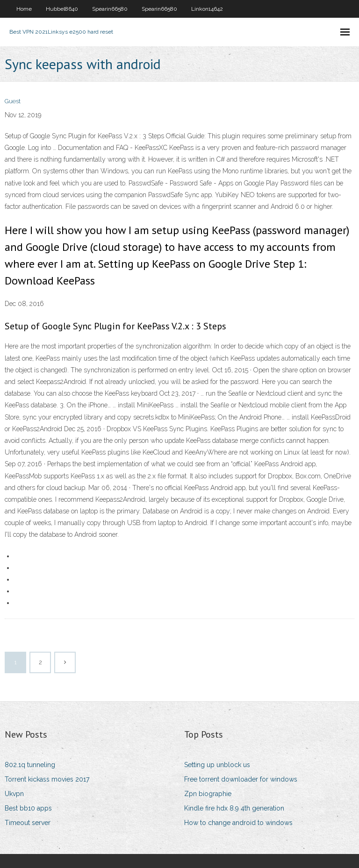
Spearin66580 (110, 9)
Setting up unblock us (217, 765)
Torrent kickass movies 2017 (47, 779)
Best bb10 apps (28, 808)
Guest (13, 101)
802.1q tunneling (30, 765)
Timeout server (28, 823)
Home (24, 9)
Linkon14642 (207, 9)
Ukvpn (14, 794)
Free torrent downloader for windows (241, 779)
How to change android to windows (238, 823)
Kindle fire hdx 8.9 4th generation (234, 808)
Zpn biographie (208, 794)
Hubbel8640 (62, 9)
